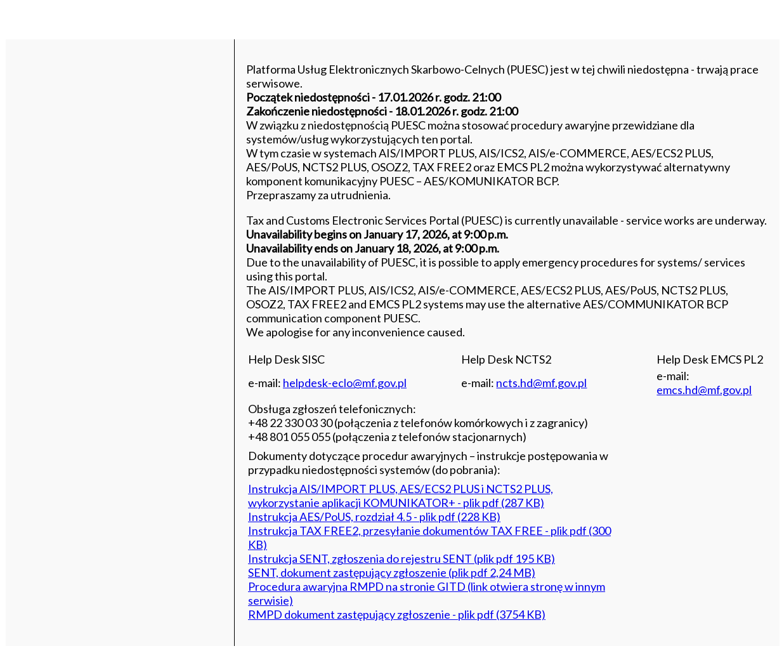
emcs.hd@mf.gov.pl (704, 390)
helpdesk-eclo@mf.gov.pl (345, 383)
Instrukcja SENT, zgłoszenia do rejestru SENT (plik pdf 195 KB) (402, 558)
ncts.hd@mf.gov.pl (541, 383)
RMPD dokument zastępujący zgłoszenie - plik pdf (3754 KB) (397, 614)
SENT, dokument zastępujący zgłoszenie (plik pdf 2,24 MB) (392, 572)
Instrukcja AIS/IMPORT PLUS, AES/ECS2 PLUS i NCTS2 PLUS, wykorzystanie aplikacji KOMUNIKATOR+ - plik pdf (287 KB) (401, 496)
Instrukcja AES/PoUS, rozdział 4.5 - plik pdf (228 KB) (374, 517)
